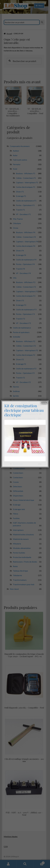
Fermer (44, 403)
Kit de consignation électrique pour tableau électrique (24, 410)
